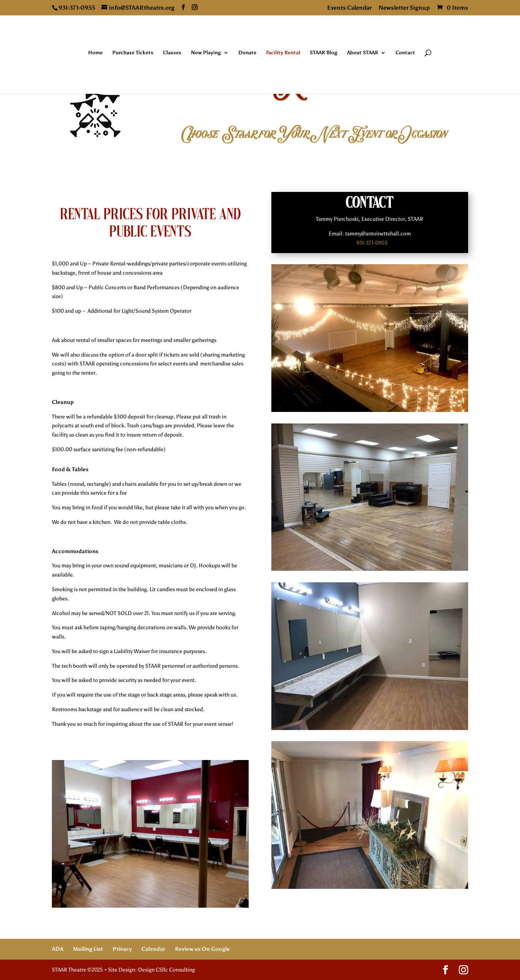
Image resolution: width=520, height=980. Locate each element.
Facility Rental (283, 53)
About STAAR (363, 53)
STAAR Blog (324, 53)
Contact (405, 53)
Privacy (122, 949)
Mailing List (88, 949)
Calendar (153, 949)
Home (95, 53)
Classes (172, 53)
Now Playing (206, 53)
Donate (247, 53)
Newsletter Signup (404, 8)
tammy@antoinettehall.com (378, 234)
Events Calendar (349, 8)
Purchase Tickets (133, 53)
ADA (58, 949)
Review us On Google (202, 949)
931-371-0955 (372, 243)
